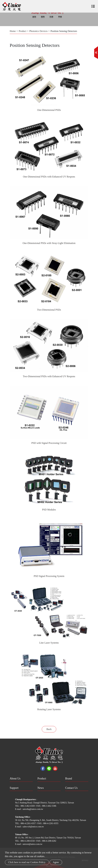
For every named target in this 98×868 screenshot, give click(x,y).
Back (49, 729)
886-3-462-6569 (28, 806)
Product (22, 31)
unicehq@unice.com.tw (33, 809)
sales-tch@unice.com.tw (33, 827)
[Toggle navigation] (93, 5)
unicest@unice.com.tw (33, 844)
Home (13, 31)
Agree (56, 862)
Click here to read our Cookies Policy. (27, 862)
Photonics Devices (38, 31)
